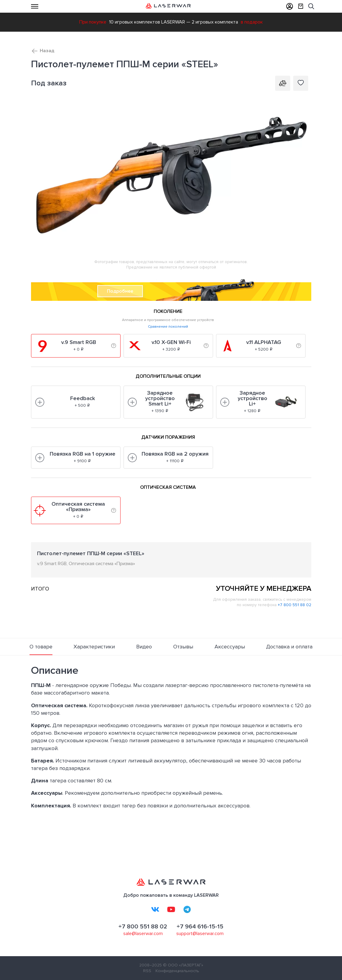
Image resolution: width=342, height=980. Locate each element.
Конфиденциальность (177, 971)
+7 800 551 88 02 (295, 605)
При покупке (93, 22)
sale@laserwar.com (143, 934)
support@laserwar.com (200, 934)
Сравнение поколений (168, 327)
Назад (47, 51)
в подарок (252, 22)
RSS (147, 971)
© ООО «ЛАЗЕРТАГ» (183, 965)
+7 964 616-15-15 (200, 927)
